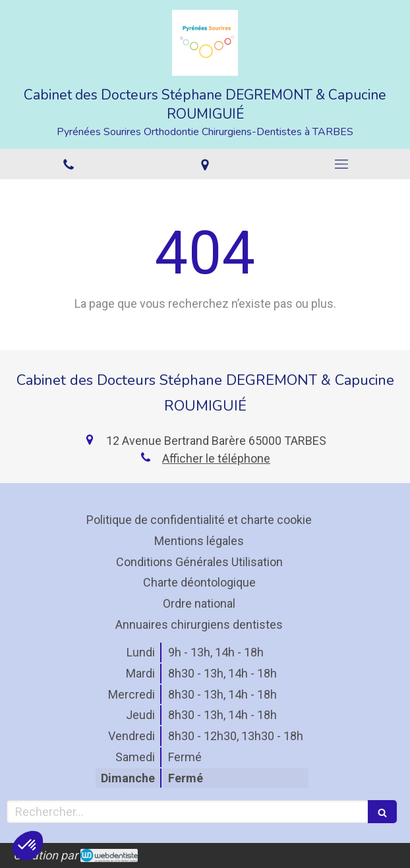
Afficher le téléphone (216, 458)
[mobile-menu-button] (342, 164)
